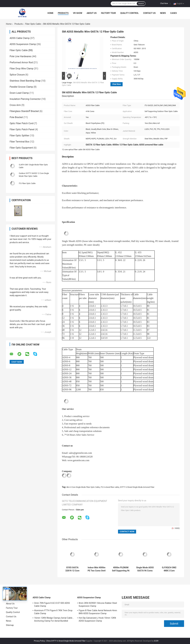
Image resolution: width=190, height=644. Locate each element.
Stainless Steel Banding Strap (25, 81)
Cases (174, 13)
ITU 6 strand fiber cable (110, 487)
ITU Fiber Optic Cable (27, 183)
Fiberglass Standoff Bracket (24, 111)
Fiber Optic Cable (33, 24)
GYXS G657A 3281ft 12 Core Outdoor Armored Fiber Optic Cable (72, 569)
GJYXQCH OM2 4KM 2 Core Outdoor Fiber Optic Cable (169, 569)
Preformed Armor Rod (21, 62)
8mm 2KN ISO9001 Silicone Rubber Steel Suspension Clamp (98, 604)
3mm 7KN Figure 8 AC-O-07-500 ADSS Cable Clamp (52, 604)
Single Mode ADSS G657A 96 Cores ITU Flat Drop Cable (145, 569)
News (163, 13)
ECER (156, 641)
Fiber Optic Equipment (21, 148)
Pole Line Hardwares (20, 56)
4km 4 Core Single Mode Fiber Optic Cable (83, 487)
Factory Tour (109, 13)
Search (141, 4)
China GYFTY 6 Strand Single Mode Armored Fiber (66, 641)
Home (50, 13)
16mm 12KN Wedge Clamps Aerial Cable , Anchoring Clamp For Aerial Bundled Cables (54, 620)
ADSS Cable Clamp (20, 38)
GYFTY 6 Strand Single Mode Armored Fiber (137, 487)
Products (63, 13)
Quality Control (129, 13)
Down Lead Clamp (19, 93)
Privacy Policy (39, 641)
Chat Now (164, 3)
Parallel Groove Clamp (21, 87)
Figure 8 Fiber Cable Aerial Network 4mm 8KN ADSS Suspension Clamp (98, 612)
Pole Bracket (16, 117)
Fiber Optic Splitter (19, 136)
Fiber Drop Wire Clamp (21, 69)
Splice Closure (17, 75)
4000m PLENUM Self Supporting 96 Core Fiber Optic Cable (121, 569)
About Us (92, 13)
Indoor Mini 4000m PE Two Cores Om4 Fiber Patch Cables (96, 569)
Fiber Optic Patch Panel (22, 129)
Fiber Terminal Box (19, 142)
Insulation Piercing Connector (25, 99)
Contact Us (149, 13)
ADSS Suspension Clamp (23, 44)
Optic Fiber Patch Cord (22, 123)
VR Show (78, 13)
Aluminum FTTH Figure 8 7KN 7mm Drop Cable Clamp (53, 612)
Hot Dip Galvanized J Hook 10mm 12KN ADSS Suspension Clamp (97, 619)
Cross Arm (15, 105)
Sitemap (10, 625)
